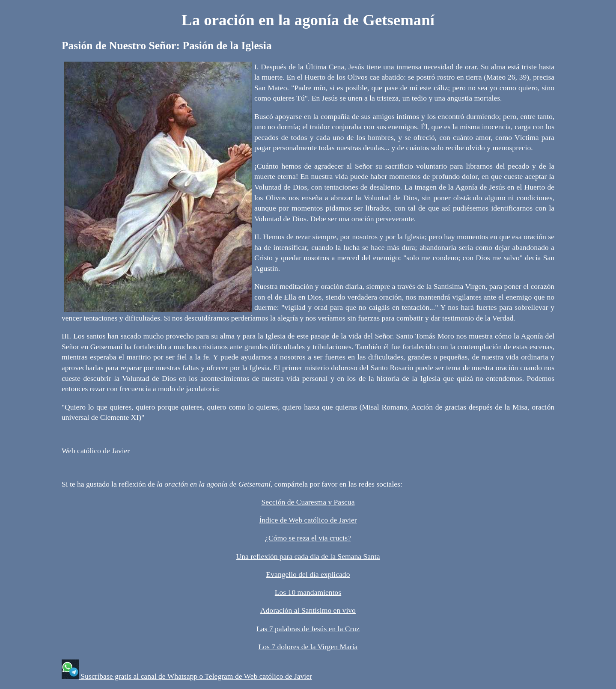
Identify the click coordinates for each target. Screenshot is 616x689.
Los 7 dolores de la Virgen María (308, 647)
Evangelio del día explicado (308, 574)
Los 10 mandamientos (308, 592)
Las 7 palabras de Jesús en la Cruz (308, 629)
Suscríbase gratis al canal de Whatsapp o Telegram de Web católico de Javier (195, 676)
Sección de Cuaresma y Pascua (308, 502)
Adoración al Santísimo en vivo (308, 610)
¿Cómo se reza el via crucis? (308, 538)
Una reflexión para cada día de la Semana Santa (308, 556)
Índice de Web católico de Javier (308, 520)
